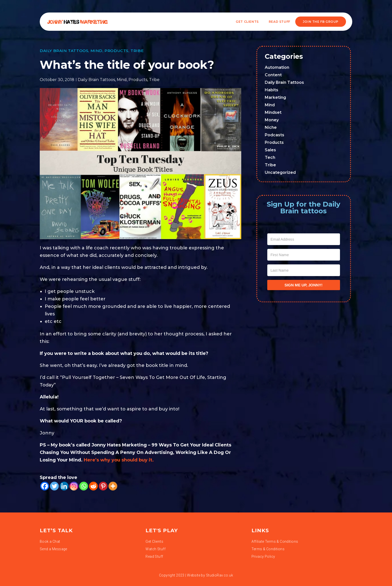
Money (272, 120)
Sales (270, 150)
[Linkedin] (64, 486)
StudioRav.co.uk (219, 575)
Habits (271, 90)
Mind (96, 51)
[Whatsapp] (84, 486)
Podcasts (274, 135)
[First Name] (304, 255)
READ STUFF (279, 22)
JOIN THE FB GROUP (321, 22)
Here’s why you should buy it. (119, 460)
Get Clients (247, 22)
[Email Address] (304, 239)
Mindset (273, 112)
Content (273, 75)
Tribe (137, 51)
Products (116, 51)
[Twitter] (54, 486)
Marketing (275, 97)
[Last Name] (304, 270)
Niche (271, 127)
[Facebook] (45, 486)
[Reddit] (93, 486)
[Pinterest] (103, 486)
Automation (277, 67)
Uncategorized (280, 172)
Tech (270, 157)
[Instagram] (74, 486)
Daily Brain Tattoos (64, 51)
